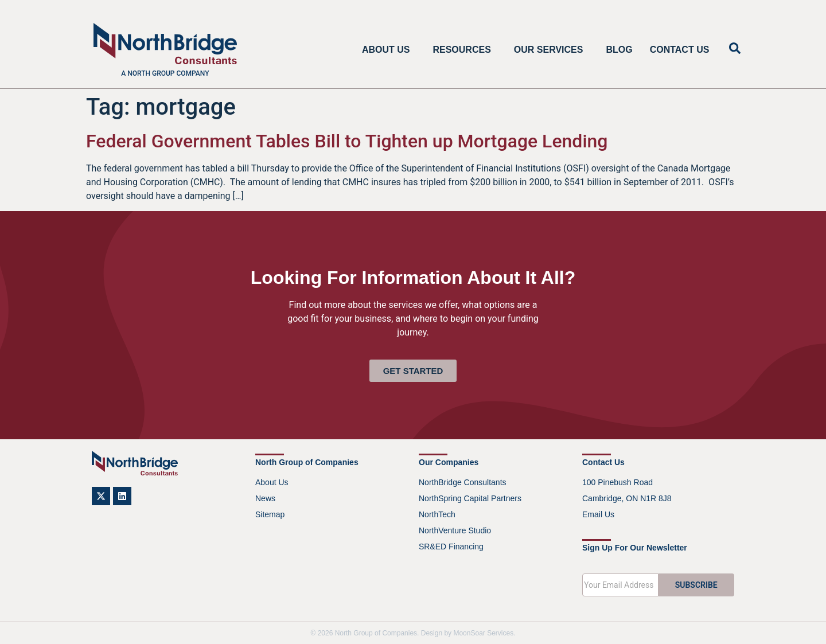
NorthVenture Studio (455, 530)
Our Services (552, 50)
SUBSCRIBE (696, 585)
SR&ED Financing (451, 547)
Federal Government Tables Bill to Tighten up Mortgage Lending (347, 141)
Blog (619, 50)
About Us (389, 50)
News (265, 498)
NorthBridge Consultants (463, 482)
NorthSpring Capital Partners (470, 498)
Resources (464, 50)
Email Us (598, 514)
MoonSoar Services (483, 633)
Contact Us (680, 50)
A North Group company (165, 73)
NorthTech (437, 514)
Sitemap (270, 514)
